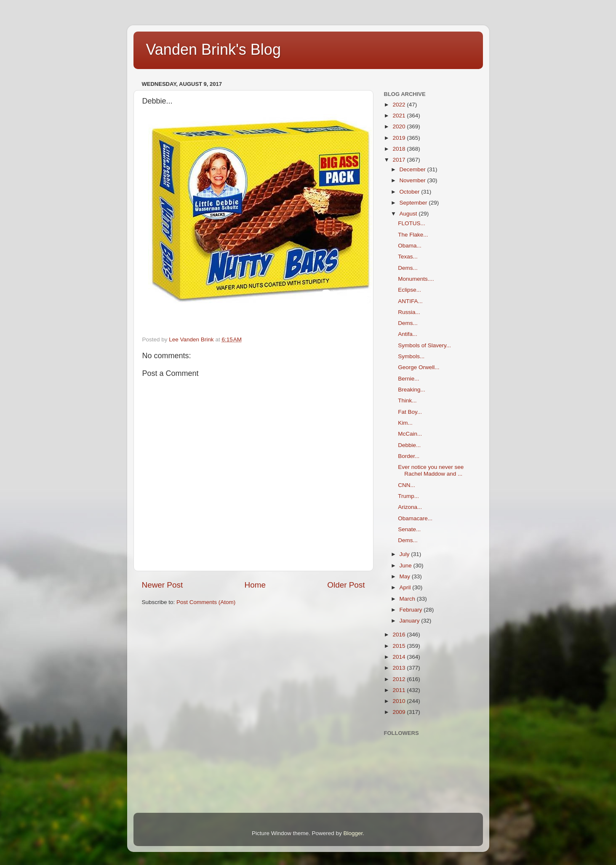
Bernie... (408, 379)
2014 (400, 657)
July (405, 554)
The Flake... (413, 235)
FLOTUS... (412, 223)
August (409, 214)
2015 (400, 646)
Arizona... (410, 507)
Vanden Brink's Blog (213, 49)
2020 (400, 126)
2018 (400, 149)
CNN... (407, 485)
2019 (400, 138)
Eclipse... (409, 290)
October (411, 192)
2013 (400, 668)
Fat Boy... (410, 412)
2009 (400, 712)
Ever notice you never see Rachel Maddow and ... (431, 470)
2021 (400, 116)
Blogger (353, 833)
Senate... (409, 529)
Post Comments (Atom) (206, 602)
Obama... (410, 246)
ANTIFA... (410, 301)
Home (255, 585)
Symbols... (411, 356)
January (411, 621)
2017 (400, 160)
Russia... (409, 312)
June (407, 566)
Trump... (408, 496)
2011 (400, 690)
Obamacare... (415, 518)
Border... (409, 456)
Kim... (405, 423)
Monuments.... (416, 279)
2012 (400, 679)
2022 (400, 105)
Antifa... (408, 334)
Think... (407, 401)
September (414, 203)
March (408, 599)
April (406, 587)
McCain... (410, 434)
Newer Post (163, 585)
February (412, 610)
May (406, 576)
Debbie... (409, 445)
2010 (400, 701)
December (413, 169)
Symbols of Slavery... (424, 345)
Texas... (408, 257)
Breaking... (412, 390)
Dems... (408, 268)
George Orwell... (419, 367)
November (413, 180)
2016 (400, 635)
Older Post (346, 585)
